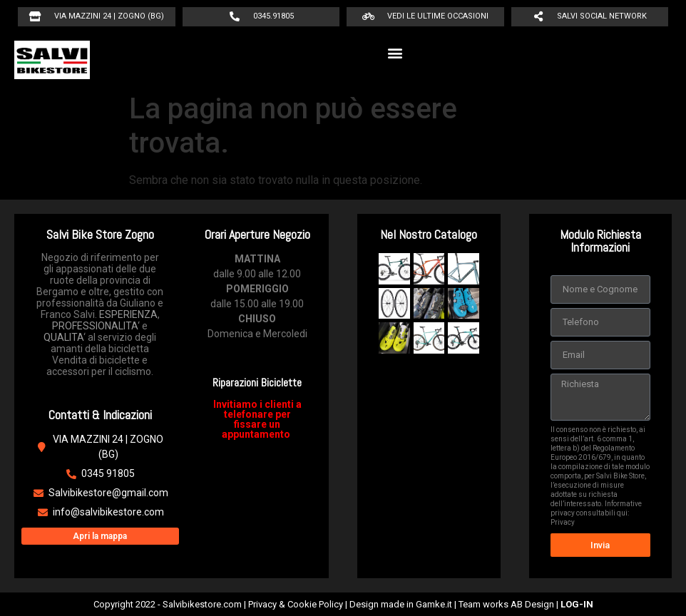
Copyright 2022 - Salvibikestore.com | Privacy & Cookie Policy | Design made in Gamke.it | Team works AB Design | (343, 604)
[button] (395, 52)
